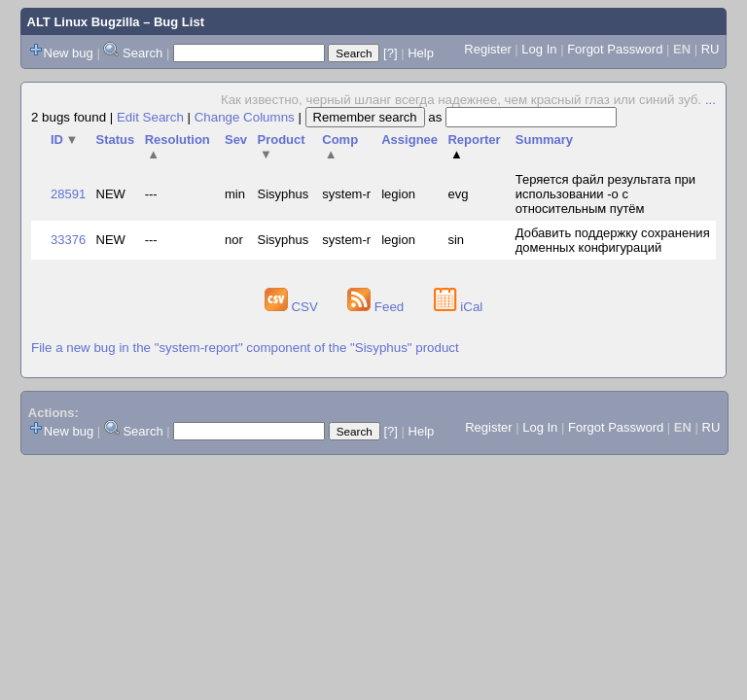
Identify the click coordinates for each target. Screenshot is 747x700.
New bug (69, 53)
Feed (377, 307)
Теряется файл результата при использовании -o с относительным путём (605, 194)
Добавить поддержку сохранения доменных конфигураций (613, 240)
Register (487, 49)
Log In (539, 49)
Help (421, 53)
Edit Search (150, 117)
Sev (236, 140)
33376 (68, 240)
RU (711, 49)
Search (142, 53)
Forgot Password (615, 49)
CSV (293, 307)
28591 (68, 194)
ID (64, 140)
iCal (459, 307)
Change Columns (245, 117)
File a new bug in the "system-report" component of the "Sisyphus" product (245, 348)
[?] (390, 53)
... (711, 100)
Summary (544, 140)
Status (116, 140)
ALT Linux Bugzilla (84, 22)
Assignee (409, 140)
